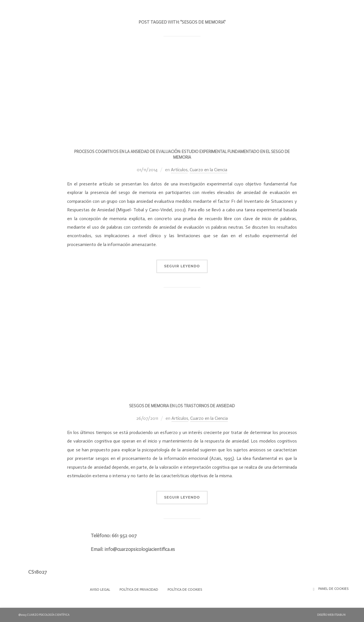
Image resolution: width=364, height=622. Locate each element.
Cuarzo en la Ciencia (208, 170)
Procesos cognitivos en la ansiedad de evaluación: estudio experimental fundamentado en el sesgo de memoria (182, 154)
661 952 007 (124, 536)
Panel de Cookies (333, 589)
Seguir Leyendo (182, 266)
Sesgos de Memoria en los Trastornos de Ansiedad (182, 406)
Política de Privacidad (142, 590)
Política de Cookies (190, 590)
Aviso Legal (101, 590)
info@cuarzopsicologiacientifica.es (140, 549)
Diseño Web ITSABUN (331, 615)
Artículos (179, 170)
